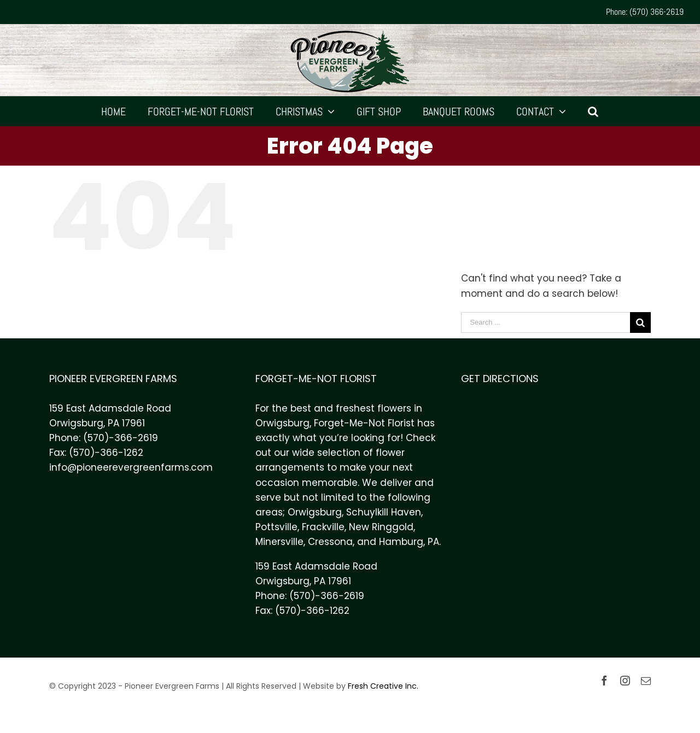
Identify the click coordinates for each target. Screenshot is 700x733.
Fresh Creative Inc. (383, 686)
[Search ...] (546, 322)
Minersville (279, 542)
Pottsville (276, 527)
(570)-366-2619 (121, 438)
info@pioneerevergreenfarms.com (131, 467)
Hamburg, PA (409, 542)
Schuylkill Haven (384, 512)
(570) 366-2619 (657, 12)
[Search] (593, 111)
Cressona (330, 542)
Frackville (323, 527)
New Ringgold (381, 527)
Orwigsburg (315, 512)
